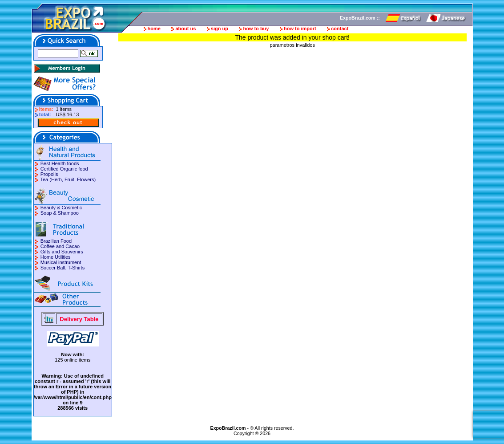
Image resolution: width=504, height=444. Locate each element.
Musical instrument (61, 262)
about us (185, 29)
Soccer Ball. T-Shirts (62, 268)
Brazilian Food (56, 241)
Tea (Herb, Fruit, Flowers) (68, 179)
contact (340, 29)
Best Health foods (60, 163)
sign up (220, 29)
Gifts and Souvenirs (62, 252)
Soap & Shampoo (60, 213)
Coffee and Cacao (60, 246)
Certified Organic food (64, 169)
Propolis (49, 174)
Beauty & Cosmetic (61, 208)
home (154, 29)
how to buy (256, 29)
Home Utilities (56, 257)
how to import (300, 29)
